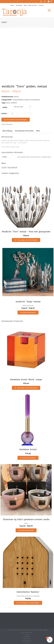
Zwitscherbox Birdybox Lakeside (28, 596)
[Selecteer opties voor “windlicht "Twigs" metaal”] (28, 313)
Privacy (27, 635)
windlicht (14, 103)
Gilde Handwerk (7, 124)
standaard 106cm (36, 157)
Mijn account (33, 5)
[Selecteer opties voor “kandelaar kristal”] (28, 458)
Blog (25, 5)
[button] (26, 240)
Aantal (4, 113)
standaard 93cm (46, 157)
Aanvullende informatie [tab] (24, 131)
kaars (8, 103)
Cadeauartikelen (18, 100)
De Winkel (19, 5)
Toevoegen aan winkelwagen (16, 120)
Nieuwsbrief (27, 637)
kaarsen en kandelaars (32, 100)
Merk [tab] (38, 131)
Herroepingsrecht (27, 641)
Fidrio (26, 523)
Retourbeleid (27, 639)
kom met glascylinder (24, 157)
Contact (41, 5)
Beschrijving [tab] (7, 131)
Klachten (27, 643)
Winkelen (18, 26)
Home (12, 5)
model (5, 107)
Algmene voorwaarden (27, 633)
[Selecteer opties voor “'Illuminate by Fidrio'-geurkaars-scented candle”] (26, 530)
